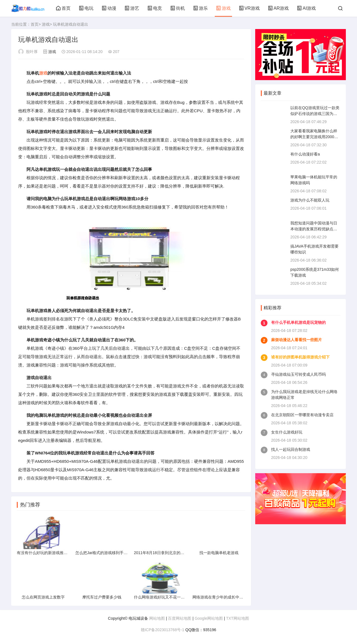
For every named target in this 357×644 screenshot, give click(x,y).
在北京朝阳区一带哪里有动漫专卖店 (302, 415)
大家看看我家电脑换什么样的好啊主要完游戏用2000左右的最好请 (314, 137)
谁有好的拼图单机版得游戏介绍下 (300, 357)
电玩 (86, 8)
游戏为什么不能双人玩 (310, 200)
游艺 (132, 8)
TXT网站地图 (237, 618)
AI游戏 (306, 8)
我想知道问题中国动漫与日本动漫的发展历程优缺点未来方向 (314, 229)
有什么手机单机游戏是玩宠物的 (298, 322)
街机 (178, 8)
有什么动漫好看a (305, 154)
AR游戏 (278, 8)
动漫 (109, 8)
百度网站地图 (180, 618)
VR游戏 (249, 8)
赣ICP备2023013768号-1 (163, 630)
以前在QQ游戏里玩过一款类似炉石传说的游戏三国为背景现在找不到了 (315, 114)
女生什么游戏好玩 (287, 432)
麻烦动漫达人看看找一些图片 (296, 340)
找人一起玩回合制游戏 (291, 449)
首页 (63, 8)
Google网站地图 (209, 618)
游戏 (223, 8)
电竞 (155, 8)
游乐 (201, 8)
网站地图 (157, 618)
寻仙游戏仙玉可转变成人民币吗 (298, 374)
